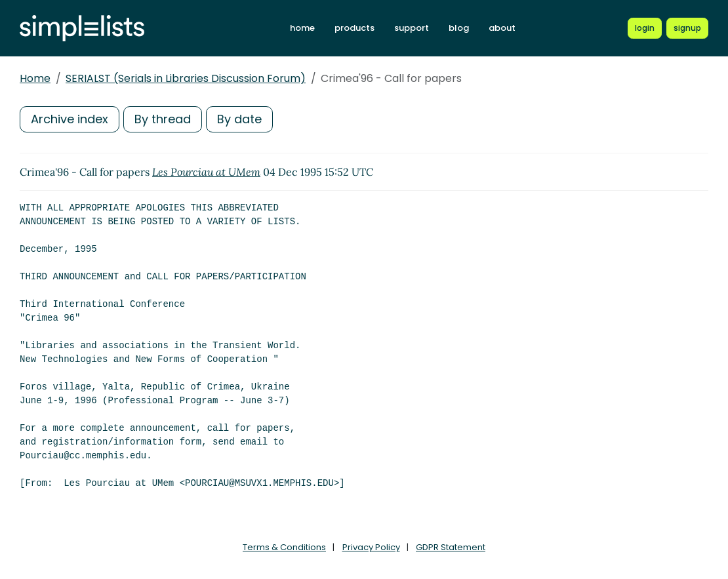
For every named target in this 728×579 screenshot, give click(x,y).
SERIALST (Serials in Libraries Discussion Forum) (186, 78)
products (354, 28)
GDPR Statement (451, 547)
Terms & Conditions (284, 547)
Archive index (70, 119)
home (302, 28)
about (502, 28)
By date (239, 119)
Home (35, 78)
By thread (163, 119)
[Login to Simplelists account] (645, 28)
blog (459, 28)
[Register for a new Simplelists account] (687, 28)
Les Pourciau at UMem (206, 172)
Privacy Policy (371, 547)
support (412, 28)
